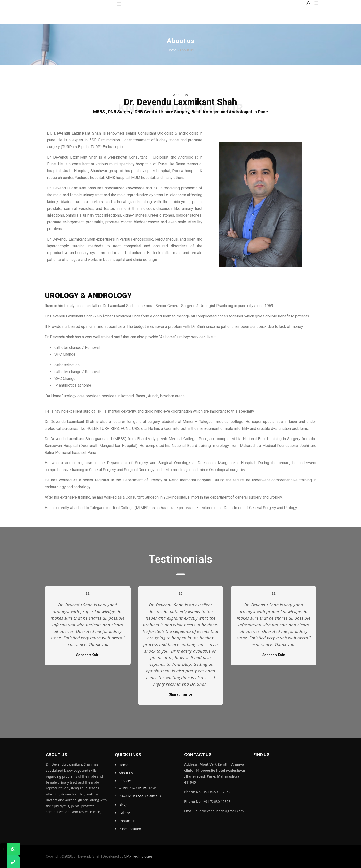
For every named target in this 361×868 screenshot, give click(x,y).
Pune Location (130, 829)
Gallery (124, 813)
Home (123, 765)
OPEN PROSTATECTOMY (138, 788)
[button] (315, 3)
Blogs (123, 805)
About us (126, 773)
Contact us (127, 821)
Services (125, 781)
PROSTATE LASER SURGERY (140, 796)
